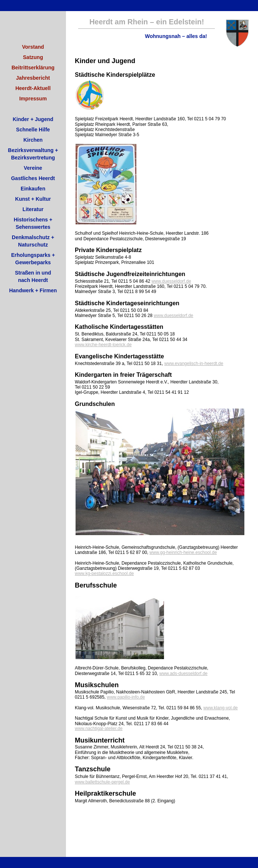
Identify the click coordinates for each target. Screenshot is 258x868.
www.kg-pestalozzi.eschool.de (104, 573)
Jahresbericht (33, 78)
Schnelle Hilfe (33, 130)
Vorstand (33, 47)
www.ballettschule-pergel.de (102, 782)
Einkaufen (33, 189)
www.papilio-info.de (126, 697)
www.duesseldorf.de (171, 281)
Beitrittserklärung (33, 68)
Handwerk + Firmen (33, 290)
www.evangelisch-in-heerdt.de (194, 364)
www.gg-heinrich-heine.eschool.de (183, 552)
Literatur (33, 209)
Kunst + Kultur (33, 199)
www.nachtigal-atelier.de (99, 728)
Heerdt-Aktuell (33, 88)
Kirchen (33, 140)
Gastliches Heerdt (33, 178)
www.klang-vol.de (221, 708)
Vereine (33, 168)
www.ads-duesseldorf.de (183, 674)
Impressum (33, 99)
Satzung (33, 57)
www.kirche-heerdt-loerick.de (103, 345)
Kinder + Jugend (33, 119)
